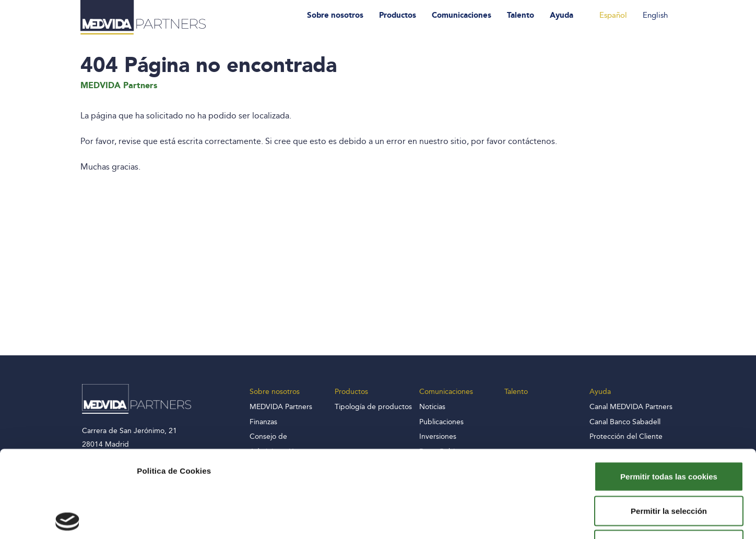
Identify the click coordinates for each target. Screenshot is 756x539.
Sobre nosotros (335, 15)
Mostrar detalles (565, 518)
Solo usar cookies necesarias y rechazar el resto (669, 464)
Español (613, 15)
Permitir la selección (669, 424)
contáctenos (531, 141)
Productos (398, 15)
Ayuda (562, 15)
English (655, 15)
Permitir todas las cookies (669, 390)
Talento (521, 15)
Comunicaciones (462, 15)
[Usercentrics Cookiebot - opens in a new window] (68, 519)
